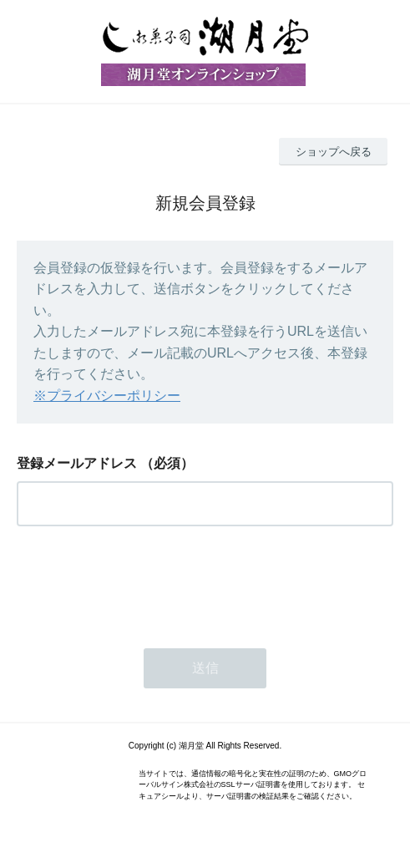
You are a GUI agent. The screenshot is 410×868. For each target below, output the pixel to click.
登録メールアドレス (77, 463)
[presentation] (144, 582)
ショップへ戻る (334, 152)
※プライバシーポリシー (107, 396)
